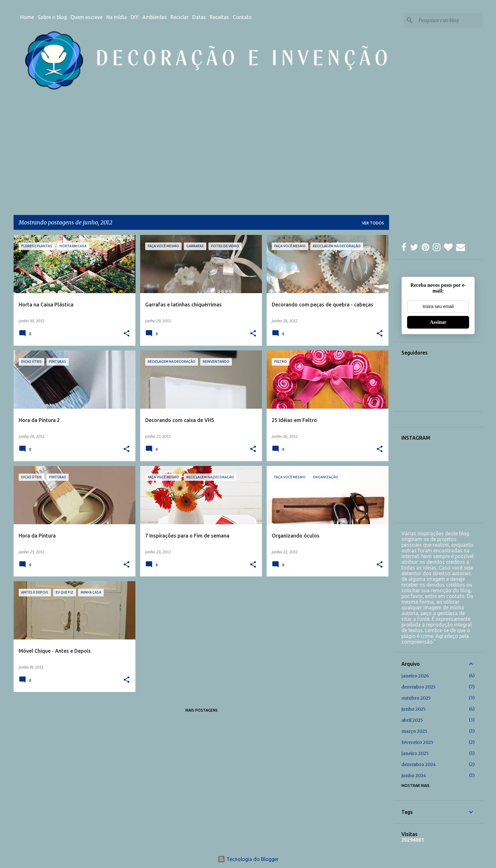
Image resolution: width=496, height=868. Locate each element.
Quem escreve (87, 17)
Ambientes (155, 17)
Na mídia (117, 17)
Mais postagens (201, 710)
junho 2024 (414, 776)
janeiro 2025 (415, 753)
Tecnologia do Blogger (248, 859)
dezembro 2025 (418, 687)
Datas (199, 17)
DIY (135, 17)
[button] (127, 334)
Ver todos (373, 223)
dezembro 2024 (419, 764)
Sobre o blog (52, 17)
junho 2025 (414, 709)
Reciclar (180, 17)
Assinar (438, 322)
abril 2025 (412, 720)
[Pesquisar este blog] (449, 20)
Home (27, 17)
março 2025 (414, 731)
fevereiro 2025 (417, 742)
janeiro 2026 (415, 676)
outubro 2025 (416, 698)
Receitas (219, 17)
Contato (242, 17)
